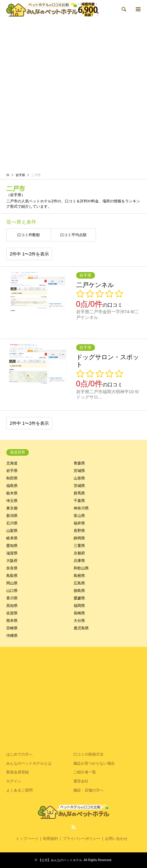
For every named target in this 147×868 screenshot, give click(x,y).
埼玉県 (12, 501)
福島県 (12, 486)
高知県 (12, 606)
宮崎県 (12, 628)
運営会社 (81, 781)
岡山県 (12, 583)
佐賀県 (12, 613)
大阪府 (12, 561)
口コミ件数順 (29, 235)
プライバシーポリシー (81, 839)
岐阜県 (12, 538)
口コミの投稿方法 (88, 754)
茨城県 (79, 486)
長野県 (79, 531)
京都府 (79, 553)
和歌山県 (81, 568)
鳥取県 (12, 576)
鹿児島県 (81, 628)
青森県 (79, 463)
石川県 (12, 523)
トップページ (27, 839)
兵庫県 (79, 561)
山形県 (79, 478)
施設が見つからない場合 (94, 763)
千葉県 (79, 501)
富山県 (79, 516)
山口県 (12, 591)
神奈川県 (81, 508)
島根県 (79, 576)
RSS (74, 827)
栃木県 (12, 493)
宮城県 (79, 471)
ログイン (14, 781)
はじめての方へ (19, 754)
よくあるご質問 (19, 790)
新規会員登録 (18, 772)
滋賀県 (12, 553)
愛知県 (12, 546)
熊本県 (12, 621)
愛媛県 (79, 598)
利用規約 (50, 839)
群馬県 (79, 493)
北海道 (12, 463)
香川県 (12, 598)
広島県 (79, 583)
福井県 (79, 523)
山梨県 (12, 531)
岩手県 (12, 471)
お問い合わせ (116, 839)
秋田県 (12, 478)
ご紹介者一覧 (85, 772)
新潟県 (12, 516)
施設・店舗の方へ (88, 790)
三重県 (79, 546)
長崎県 (79, 613)
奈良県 (12, 568)
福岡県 (79, 606)
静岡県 (79, 538)
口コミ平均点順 (73, 235)
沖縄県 (12, 636)
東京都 (12, 508)
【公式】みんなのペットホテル (60, 860)
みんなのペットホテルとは (29, 763)
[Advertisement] (73, 95)
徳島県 (79, 591)
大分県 (79, 621)
